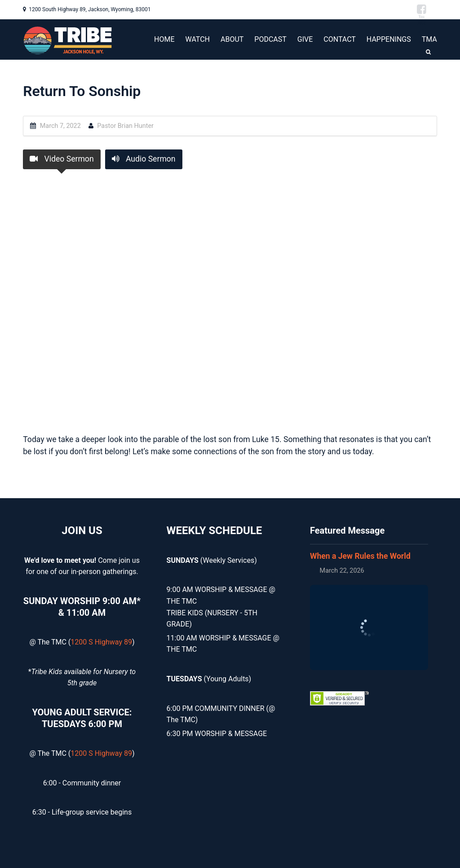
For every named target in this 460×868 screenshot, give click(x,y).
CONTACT (340, 39)
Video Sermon (62, 159)
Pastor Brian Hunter (125, 126)
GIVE (305, 39)
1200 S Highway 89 (101, 642)
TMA (429, 39)
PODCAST (270, 39)
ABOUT (232, 39)
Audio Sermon (144, 159)
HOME (164, 39)
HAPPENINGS (389, 39)
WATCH (198, 39)
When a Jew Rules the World (360, 556)
